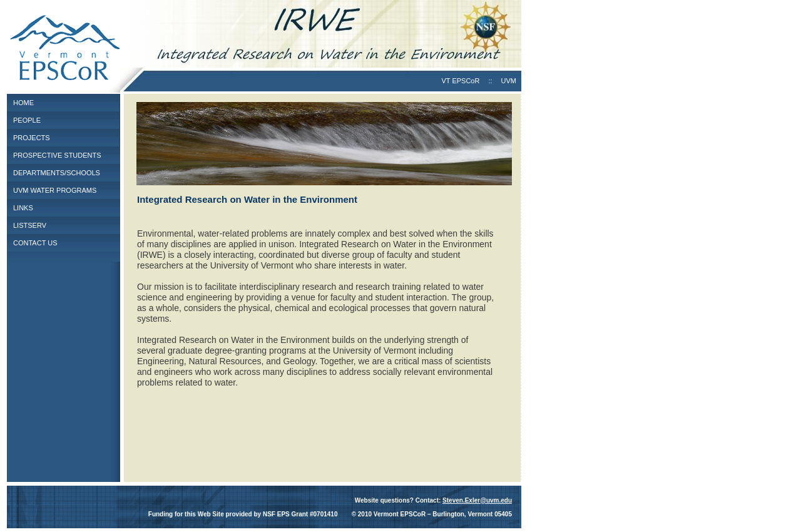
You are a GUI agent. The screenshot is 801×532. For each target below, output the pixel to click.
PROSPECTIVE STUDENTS (57, 155)
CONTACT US (35, 243)
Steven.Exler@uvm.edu (477, 500)
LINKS (23, 208)
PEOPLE (27, 120)
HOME (23, 103)
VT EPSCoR (460, 81)
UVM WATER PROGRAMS (55, 190)
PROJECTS (32, 138)
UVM (509, 81)
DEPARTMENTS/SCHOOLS (57, 173)
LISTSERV (30, 225)
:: (490, 81)
